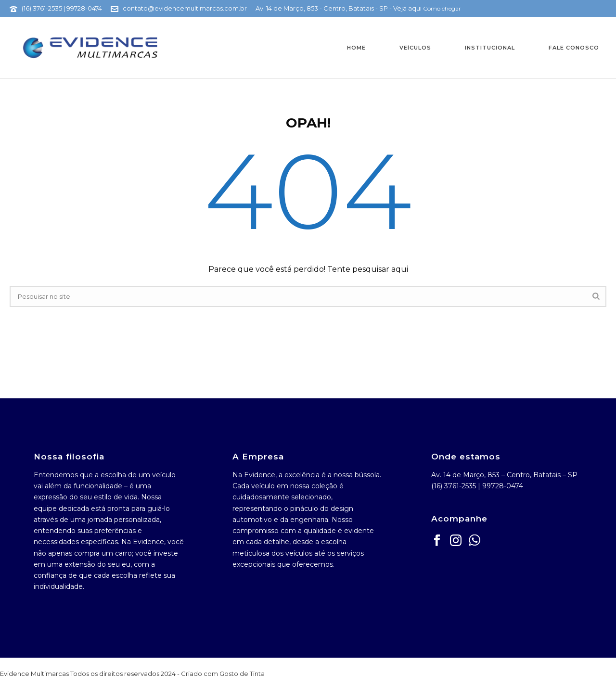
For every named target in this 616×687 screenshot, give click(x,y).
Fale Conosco (574, 48)
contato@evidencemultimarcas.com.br (185, 8)
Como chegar (442, 8)
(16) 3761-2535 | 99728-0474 (62, 8)
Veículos (415, 48)
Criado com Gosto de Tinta (223, 674)
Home (356, 48)
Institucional (490, 48)
